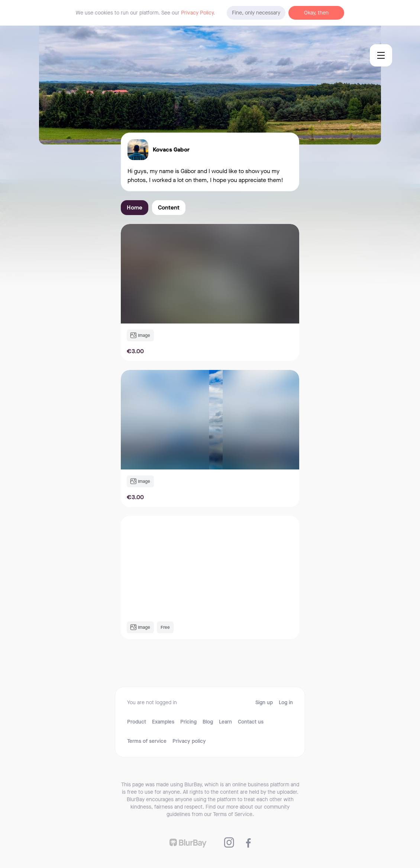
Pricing (188, 722)
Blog (208, 722)
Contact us (251, 722)
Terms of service (147, 741)
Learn (225, 722)
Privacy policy (189, 741)
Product (137, 722)
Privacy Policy (197, 13)
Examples (163, 722)
